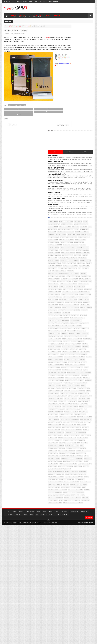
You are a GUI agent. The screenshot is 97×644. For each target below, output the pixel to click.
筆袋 (68, 251)
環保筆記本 (82, 243)
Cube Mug (69, 162)
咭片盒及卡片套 (70, 186)
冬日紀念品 (86, 142)
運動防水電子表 (70, 589)
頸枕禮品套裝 (76, 615)
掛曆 (68, 233)
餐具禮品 (88, 615)
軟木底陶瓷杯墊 (70, 573)
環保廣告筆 (77, 490)
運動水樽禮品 (88, 262)
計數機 (88, 555)
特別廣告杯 (83, 482)
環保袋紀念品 (85, 493)
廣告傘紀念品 (76, 396)
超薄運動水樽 (85, 568)
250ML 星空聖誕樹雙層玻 (72, 292)
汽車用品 (69, 466)
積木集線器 (84, 511)
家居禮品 (69, 134)
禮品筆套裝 (83, 508)
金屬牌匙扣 (76, 592)
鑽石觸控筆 (69, 272)
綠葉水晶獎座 (88, 524)
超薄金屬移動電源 (71, 571)
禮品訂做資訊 (70, 121)
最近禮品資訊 (71, 46)
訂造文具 (76, 550)
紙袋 (80, 521)
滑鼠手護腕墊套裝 (71, 474)
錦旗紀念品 (87, 269)
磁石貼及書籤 (76, 168)
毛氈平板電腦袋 (80, 238)
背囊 (87, 176)
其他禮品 (79, 212)
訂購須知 (47, 15)
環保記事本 (69, 495)
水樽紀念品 (82, 464)
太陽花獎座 (88, 373)
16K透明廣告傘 (70, 284)
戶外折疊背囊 (82, 412)
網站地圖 (31, 1)
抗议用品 (81, 422)
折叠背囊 (69, 228)
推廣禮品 (11, 26)
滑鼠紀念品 (69, 477)
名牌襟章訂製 (88, 354)
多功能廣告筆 (86, 215)
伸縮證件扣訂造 (86, 326)
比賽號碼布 (73, 238)
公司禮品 (89, 116)
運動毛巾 (79, 149)
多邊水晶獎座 (76, 373)
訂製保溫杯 (76, 537)
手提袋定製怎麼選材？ (72, 99)
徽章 (73, 222)
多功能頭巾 (88, 370)
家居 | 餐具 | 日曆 (80, 383)
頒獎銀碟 (84, 612)
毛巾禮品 (69, 461)
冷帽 (83, 344)
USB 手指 (81, 313)
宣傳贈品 (83, 381)
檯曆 (68, 238)
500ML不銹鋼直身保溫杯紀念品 (74, 302)
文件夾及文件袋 (81, 155)
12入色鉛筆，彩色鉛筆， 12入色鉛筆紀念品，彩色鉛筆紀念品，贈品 (79, 281)
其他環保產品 (75, 341)
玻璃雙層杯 (69, 487)
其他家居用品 (80, 209)
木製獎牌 (85, 165)
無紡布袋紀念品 (76, 480)
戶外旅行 (73, 165)
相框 (74, 506)
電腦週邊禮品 (77, 275)
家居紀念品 (78, 186)
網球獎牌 (69, 526)
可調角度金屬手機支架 (87, 352)
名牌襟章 (87, 183)
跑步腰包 (84, 259)
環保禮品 (69, 126)
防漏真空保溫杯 (79, 196)
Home (6, 26)
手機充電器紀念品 (84, 417)
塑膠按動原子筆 (70, 365)
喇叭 (75, 215)
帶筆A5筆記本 (79, 388)
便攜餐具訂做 (76, 204)
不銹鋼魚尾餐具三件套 (72, 321)
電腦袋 (79, 170)
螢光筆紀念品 (88, 532)
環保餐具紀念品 (85, 495)
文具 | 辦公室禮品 (71, 235)
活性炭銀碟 (79, 469)
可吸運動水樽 (77, 352)
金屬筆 (75, 170)
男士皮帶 (76, 498)
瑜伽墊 (75, 487)
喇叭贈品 (75, 360)
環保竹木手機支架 (86, 241)
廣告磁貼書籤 (83, 401)
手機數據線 (87, 225)
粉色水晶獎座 (73, 516)
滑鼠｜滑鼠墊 (18, 26)
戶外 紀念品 (75, 412)
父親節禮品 (77, 482)
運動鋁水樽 (80, 178)
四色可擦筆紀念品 (77, 362)
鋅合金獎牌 (81, 269)
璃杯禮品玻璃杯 (81, 487)
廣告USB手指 (70, 220)
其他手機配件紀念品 (71, 212)
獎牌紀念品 (69, 168)
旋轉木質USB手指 (71, 443)
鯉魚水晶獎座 (87, 620)
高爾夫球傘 (84, 170)
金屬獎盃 (74, 267)
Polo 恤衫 (82, 157)
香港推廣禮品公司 (75, 631)
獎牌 (78, 126)
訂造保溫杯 (89, 191)
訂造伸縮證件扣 (77, 545)
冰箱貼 (84, 212)
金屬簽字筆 (87, 592)
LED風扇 (69, 310)
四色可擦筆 (69, 362)
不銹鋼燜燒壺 (78, 318)
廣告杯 (73, 123)
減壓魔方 (85, 469)
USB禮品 (86, 129)
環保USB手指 (89, 487)
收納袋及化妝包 (77, 435)
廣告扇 (80, 220)
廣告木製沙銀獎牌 (86, 399)
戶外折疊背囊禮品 (71, 414)
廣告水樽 (69, 155)
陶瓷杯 (81, 126)
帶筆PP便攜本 (87, 388)
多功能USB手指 (74, 139)
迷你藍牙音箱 (77, 262)
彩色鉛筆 (75, 409)
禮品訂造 (72, 118)
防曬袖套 (75, 272)
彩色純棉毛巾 (85, 186)
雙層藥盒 (69, 605)
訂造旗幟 (82, 550)
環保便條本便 (70, 490)
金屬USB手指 (70, 147)
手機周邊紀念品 (70, 420)
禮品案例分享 (38, 15)
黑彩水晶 (69, 623)
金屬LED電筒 (84, 589)
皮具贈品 (82, 246)
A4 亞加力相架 (70, 308)
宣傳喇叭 (85, 375)
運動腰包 (76, 586)
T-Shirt (68, 129)
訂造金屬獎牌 (77, 555)
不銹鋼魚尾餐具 (86, 318)
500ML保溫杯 (85, 302)
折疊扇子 (87, 228)
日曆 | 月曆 (78, 446)
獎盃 (87, 131)
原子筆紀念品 (81, 349)
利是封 (83, 162)
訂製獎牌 (88, 254)
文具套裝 (69, 438)
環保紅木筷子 (77, 493)
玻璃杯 (74, 485)
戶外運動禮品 (85, 414)
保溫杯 (74, 126)
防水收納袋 (69, 599)
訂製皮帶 (76, 542)
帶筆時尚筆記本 (70, 391)
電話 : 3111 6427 (43, 1)
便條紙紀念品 (70, 173)
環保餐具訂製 (70, 498)
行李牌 (68, 178)
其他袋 (79, 344)
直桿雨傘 (80, 503)
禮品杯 (78, 129)
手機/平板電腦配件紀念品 (72, 225)
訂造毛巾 (87, 550)
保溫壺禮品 (86, 334)
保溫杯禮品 (76, 183)
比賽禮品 (87, 459)
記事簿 (73, 558)
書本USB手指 (74, 448)
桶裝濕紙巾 (69, 456)
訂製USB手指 (70, 537)
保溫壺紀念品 (70, 336)
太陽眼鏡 (83, 373)
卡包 (75, 349)
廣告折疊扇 (85, 220)
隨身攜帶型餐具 (86, 272)
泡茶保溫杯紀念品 (71, 469)
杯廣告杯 (72, 453)
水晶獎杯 (76, 464)
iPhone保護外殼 (82, 315)
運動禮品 (89, 194)
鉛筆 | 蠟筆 (85, 594)
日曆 (83, 235)
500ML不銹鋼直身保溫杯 (86, 300)
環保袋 (68, 149)
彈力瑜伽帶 (69, 409)
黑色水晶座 (84, 623)
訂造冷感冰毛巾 (85, 545)
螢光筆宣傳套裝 (81, 254)
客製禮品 (25, 634)
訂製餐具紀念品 (83, 542)
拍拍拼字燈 (82, 430)
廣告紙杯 (69, 222)
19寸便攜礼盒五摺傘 (79, 284)
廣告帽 (68, 165)
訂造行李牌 (87, 552)
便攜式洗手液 (70, 331)
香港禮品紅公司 (84, 631)
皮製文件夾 (79, 500)
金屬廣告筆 (84, 264)
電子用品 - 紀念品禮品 (83, 607)
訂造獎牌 (69, 552)
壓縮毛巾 (69, 367)
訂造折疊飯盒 (70, 550)
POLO (88, 134)
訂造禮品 (69, 116)
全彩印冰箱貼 (78, 339)
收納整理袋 (69, 435)
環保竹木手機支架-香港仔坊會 (74, 56)
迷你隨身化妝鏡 (70, 581)
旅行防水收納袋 (75, 440)
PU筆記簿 (90, 199)
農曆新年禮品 (70, 262)
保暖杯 (68, 334)
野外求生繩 (78, 589)
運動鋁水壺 (82, 586)
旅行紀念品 (69, 152)
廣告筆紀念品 (70, 404)
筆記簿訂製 (83, 168)
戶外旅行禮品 (79, 222)
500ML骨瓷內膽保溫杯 (72, 305)
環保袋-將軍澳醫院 (71, 50)
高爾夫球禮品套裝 (71, 620)
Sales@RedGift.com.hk (53, 1)
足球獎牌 (78, 259)
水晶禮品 (81, 152)
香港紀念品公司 (65, 631)
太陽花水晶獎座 (70, 217)
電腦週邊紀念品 (70, 612)
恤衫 (68, 136)
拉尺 (71, 430)
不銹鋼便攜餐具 (70, 318)
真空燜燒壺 (79, 506)
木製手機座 (69, 451)
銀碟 (82, 129)
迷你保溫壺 (69, 576)
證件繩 (84, 558)
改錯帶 (83, 435)
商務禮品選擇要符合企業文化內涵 (75, 93)
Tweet (10, 109)
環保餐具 (81, 142)
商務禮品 (73, 129)
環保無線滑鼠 (70, 493)
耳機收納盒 (83, 526)
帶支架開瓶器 (88, 386)
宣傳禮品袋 (69, 381)
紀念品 (79, 116)
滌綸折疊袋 (69, 472)
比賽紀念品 (87, 147)
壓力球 (88, 365)
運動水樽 (86, 160)
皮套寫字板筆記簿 (71, 500)
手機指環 (77, 420)
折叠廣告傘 (69, 425)
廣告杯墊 (69, 401)
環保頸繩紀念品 (77, 495)
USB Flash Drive (88, 126)
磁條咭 (75, 248)
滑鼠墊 (86, 189)
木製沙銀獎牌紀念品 (85, 451)
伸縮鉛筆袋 (69, 328)
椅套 (77, 459)
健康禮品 (82, 183)
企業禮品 (83, 118)
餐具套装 (69, 277)
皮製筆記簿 (85, 500)
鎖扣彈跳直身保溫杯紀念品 (83, 597)
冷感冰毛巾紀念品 (71, 347)
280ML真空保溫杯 (83, 292)
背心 (78, 131)
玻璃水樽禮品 (85, 485)
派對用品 (75, 160)
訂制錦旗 (84, 534)
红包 (84, 191)
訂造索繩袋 (80, 256)
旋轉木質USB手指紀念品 (81, 443)
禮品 (81, 121)
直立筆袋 (85, 503)
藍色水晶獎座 (70, 532)
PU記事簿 (84, 310)
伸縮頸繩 (75, 328)
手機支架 (82, 225)
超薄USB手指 (70, 568)
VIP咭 (80, 202)
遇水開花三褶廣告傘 (71, 584)
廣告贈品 (29, 26)
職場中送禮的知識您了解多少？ (74, 81)
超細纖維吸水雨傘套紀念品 (73, 563)
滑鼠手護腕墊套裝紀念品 (82, 474)
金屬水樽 (69, 267)
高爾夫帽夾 (79, 618)
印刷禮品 (89, 212)
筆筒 (68, 516)
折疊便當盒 (75, 228)
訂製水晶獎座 (70, 542)
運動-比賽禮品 (80, 584)
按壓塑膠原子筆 (70, 433)
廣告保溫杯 (69, 396)
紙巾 (84, 176)
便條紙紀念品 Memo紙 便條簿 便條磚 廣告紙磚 (77, 207)
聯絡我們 (36, 1)
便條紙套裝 (87, 331)
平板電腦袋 (88, 162)
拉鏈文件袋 (76, 430)
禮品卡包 (77, 508)
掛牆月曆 (72, 233)
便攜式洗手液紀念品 (79, 331)
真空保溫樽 (69, 248)
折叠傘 (85, 422)
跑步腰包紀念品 (85, 571)
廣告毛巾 (78, 144)
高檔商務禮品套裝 (71, 618)
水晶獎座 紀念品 (82, 461)
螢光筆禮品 (69, 170)
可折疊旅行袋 (70, 215)
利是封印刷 (84, 173)
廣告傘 (83, 134)
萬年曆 (75, 254)
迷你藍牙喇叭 (70, 194)
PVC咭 (68, 202)
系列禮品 (87, 144)
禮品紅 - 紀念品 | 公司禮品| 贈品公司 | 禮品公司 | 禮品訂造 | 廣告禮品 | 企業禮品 (32, 642)
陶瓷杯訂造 (81, 599)
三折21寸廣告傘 (86, 202)
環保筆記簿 (88, 243)
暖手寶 (68, 448)
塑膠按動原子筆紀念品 (80, 365)
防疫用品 (75, 599)
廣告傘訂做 (69, 142)
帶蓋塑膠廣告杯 (79, 391)
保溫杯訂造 (77, 336)
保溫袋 (82, 336)
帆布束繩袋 (81, 217)
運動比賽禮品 (70, 586)
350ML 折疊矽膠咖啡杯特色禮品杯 (74, 297)
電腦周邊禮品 (85, 610)
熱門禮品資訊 (79, 46)
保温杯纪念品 (74, 334)
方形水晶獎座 (75, 438)
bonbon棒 (75, 315)
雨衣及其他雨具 (84, 605)
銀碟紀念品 (75, 269)
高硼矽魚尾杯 (79, 620)
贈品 (68, 118)
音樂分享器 (78, 612)
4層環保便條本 (83, 199)
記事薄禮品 (74, 178)
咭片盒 (68, 357)
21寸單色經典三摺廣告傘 (72, 181)
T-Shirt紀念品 (75, 313)
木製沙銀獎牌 (76, 451)
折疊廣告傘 (81, 228)
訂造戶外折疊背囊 (76, 547)
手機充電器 (79, 165)
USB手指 (69, 123)
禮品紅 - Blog (7, 1)
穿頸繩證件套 (79, 513)
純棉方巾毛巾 (87, 519)
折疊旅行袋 (83, 425)
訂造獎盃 (74, 552)
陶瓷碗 (86, 599)
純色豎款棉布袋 (81, 251)
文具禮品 (78, 123)
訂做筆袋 (79, 534)
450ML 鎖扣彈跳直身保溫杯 (73, 300)
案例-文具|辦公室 (79, 453)
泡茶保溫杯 (81, 466)
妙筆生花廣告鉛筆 (71, 375)
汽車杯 (87, 464)
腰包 (68, 529)
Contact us (89, 637)
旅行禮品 (78, 235)
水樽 (83, 144)
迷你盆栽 (88, 576)
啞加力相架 (69, 360)
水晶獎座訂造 (70, 464)
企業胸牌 (76, 323)
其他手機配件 (87, 209)
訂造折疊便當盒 (85, 547)
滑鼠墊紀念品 (80, 472)
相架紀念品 (69, 506)
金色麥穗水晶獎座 (77, 594)
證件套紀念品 (79, 558)
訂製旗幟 (83, 539)
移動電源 (80, 176)
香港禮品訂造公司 (9, 634)
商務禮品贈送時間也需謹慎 (73, 105)
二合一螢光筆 (70, 323)
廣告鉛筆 (78, 407)
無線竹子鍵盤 (84, 480)
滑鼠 (49, 37)
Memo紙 (74, 310)
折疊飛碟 (89, 427)
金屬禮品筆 (80, 267)
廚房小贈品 (83, 394)
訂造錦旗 (84, 555)
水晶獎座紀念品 (75, 189)
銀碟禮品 (69, 269)
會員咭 (86, 235)
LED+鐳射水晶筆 (86, 308)
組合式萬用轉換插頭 (71, 524)
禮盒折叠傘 (69, 511)
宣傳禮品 (74, 116)
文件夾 (87, 435)
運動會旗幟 (87, 584)
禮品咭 (89, 248)
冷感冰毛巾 (78, 134)
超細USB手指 (70, 560)
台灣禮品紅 (18, 634)
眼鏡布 (84, 506)
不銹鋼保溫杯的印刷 (84, 181)
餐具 (85, 178)
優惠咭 (68, 209)
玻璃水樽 (79, 485)
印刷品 (90, 152)
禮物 (88, 123)
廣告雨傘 (80, 139)
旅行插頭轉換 (70, 176)
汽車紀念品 (75, 466)
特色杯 (68, 191)
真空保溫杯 (87, 246)
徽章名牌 (69, 412)
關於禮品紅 (25, 1)
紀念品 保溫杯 (73, 251)
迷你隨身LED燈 (80, 579)
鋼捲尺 (74, 597)
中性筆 (80, 321)
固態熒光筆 (85, 362)
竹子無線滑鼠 (87, 513)
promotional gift (76, 162)
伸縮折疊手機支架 (84, 323)
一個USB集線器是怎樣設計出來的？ (75, 68)
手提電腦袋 (76, 417)
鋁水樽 (68, 157)
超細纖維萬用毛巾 (71, 259)
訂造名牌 (69, 547)
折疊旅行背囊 (76, 425)
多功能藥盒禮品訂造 (71, 370)
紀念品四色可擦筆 (78, 519)
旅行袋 (68, 440)
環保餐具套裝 (75, 246)
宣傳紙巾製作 (76, 381)
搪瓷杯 (87, 433)
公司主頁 (14, 1)
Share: (89, 310)
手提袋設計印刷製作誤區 (73, 87)
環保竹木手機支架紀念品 (72, 243)
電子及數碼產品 (75, 157)
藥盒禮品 (76, 532)
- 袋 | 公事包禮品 (84, 277)
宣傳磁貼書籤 (84, 378)
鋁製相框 (69, 597)
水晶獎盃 (82, 189)
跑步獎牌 (78, 571)
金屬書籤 (69, 196)
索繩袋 (83, 521)
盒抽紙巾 (74, 503)
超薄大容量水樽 (77, 568)
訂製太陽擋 (69, 539)
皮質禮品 (69, 503)
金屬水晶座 (69, 592)
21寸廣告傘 (76, 199)
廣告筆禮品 (84, 149)
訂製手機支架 (76, 539)
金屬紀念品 (69, 594)
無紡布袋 (69, 480)
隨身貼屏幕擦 (70, 275)
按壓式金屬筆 (78, 433)
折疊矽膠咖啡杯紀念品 (80, 427)
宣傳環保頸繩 (76, 378)
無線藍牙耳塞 (70, 482)
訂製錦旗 (74, 256)
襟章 (68, 534)
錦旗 (68, 139)
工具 (76, 217)
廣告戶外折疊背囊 (71, 399)
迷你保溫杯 (76, 576)
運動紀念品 (69, 264)
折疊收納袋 (69, 230)
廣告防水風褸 (85, 407)
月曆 (90, 235)
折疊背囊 (75, 230)
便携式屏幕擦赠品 (83, 328)
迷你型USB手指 (80, 136)
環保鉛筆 (69, 246)
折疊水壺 (89, 425)
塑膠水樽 (80, 215)
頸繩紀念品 (69, 199)
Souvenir (69, 313)
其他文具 (69, 341)
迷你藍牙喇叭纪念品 (71, 579)
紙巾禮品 (75, 521)
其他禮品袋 (69, 344)
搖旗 (84, 433)
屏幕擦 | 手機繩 (80, 386)
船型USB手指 (73, 529)
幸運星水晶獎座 (70, 394)
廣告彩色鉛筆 (84, 396)
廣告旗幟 (78, 399)
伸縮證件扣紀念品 (77, 326)
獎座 (88, 482)
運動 (83, 262)
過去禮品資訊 (88, 46)
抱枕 (68, 430)
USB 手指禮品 (74, 202)
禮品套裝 (73, 149)
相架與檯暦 (74, 191)
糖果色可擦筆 (88, 516)
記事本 (68, 558)
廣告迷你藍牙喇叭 (71, 407)
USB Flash (82, 131)
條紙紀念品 (85, 456)
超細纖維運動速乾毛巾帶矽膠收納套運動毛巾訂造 (78, 565)
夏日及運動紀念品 (71, 144)
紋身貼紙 (80, 191)
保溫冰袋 (81, 334)
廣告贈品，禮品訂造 (79, 404)
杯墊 (68, 453)
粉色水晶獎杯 (81, 516)
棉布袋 (68, 459)
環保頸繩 (81, 160)
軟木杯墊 (89, 573)
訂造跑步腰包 (70, 555)
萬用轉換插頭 (80, 529)
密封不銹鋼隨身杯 (71, 386)
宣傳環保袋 (69, 378)
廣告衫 (74, 131)
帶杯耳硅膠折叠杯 (71, 388)
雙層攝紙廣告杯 (83, 602)
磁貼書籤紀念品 (70, 508)
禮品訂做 (89, 121)
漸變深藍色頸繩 (77, 477)
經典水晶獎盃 (80, 524)
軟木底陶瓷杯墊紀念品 (80, 573)
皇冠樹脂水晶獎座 (84, 498)
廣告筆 (84, 121)
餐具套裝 (83, 615)
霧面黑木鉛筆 (85, 275)
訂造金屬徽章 (87, 256)
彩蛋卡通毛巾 (82, 409)
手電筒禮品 (75, 422)
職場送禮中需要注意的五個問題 (74, 62)
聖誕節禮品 (69, 254)
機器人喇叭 (81, 459)
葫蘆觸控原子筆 (88, 529)
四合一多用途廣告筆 (83, 360)
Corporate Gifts (78, 308)
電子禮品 (69, 610)
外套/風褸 (69, 131)
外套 (73, 367)
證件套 (85, 152)
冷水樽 (78, 347)
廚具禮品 (77, 394)
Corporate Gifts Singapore (47, 634)
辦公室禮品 (73, 136)
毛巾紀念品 (75, 461)
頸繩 (85, 196)
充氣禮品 (73, 209)
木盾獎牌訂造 (87, 448)
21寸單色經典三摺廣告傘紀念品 (74, 289)
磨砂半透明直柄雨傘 (82, 248)
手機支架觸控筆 (84, 420)
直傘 (75, 176)
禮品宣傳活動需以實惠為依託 (74, 74)
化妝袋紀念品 (70, 349)
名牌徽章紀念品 (80, 354)
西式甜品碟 (73, 534)
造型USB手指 (88, 136)
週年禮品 (84, 194)
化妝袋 (88, 347)
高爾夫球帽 (85, 618)
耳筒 (88, 526)
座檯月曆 (87, 217)
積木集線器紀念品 (71, 513)
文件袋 (68, 189)
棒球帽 (73, 459)
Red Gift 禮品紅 (89, 642)
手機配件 (69, 422)
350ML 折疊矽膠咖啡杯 (84, 295)
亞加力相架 (69, 183)
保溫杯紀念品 (77, 173)
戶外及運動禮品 (87, 139)
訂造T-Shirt (69, 545)
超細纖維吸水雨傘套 (78, 560)
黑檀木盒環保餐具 (76, 623)
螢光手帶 (82, 532)
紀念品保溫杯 (70, 519)
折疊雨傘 (81, 230)
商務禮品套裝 (84, 357)
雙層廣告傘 (76, 602)
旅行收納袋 (88, 438)
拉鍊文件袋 (86, 230)
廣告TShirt (21, 631)
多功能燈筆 (78, 367)
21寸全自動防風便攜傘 (72, 287)
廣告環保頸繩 (75, 401)
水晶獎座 (84, 123)
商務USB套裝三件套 (76, 357)
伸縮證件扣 (69, 326)
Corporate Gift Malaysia (62, 634)
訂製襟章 (69, 256)
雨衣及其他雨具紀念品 (72, 607)
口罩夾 (86, 349)
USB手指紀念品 (88, 313)
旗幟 (73, 134)
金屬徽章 (76, 147)
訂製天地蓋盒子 (84, 537)
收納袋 (84, 233)
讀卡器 (89, 558)
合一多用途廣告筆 (71, 354)
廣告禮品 (84, 116)
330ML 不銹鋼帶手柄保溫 (72, 295)
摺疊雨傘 (74, 155)
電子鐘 (24, 26)
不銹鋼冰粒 (69, 204)
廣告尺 (75, 220)
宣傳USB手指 (79, 375)
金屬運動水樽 (87, 267)
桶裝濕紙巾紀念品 (77, 456)
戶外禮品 (81, 147)
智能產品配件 (85, 446)
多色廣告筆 (69, 373)
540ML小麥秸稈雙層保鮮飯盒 (85, 305)
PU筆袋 (79, 310)
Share (22, 109)
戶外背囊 (78, 414)
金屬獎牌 (82, 592)
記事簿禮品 (88, 155)
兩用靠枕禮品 (86, 339)
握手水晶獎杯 (79, 233)
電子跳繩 (74, 610)
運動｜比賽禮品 (77, 264)
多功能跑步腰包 (81, 370)
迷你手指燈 (82, 576)
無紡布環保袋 (85, 477)
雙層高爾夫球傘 (76, 605)
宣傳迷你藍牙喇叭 (71, 383)
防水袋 (80, 272)
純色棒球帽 (69, 521)
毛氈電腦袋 (87, 238)
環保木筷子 (83, 490)
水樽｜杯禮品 (70, 241)
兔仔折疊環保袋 (70, 339)
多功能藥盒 (84, 367)
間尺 (73, 196)
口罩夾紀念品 (70, 352)
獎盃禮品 (69, 485)
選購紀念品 (25, 15)
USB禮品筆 (69, 315)
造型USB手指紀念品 (80, 581)
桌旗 (86, 453)
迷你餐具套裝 (77, 194)
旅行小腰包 (82, 438)
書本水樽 (80, 448)
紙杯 (87, 251)
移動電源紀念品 (77, 511)
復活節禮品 (88, 409)
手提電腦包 (69, 417)
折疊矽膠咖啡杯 (70, 427)
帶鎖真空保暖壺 (87, 391)
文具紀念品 (69, 160)
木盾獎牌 (75, 152)
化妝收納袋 (83, 347)
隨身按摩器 (69, 602)
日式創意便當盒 (70, 446)
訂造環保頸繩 (81, 552)
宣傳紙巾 (87, 157)
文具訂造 (75, 142)
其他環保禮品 (83, 341)
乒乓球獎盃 (85, 321)
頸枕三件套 (69, 615)
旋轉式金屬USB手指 (84, 440)
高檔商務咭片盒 (76, 277)
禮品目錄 (19, 1)
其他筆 (75, 344)
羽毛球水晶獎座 (76, 526)
